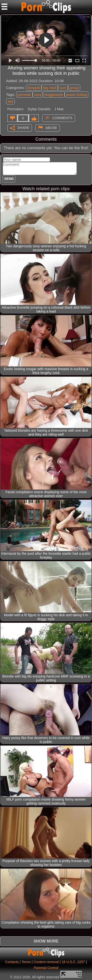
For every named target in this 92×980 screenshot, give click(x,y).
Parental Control (46, 968)
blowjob (34, 88)
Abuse (51, 127)
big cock (50, 88)
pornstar (24, 94)
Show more (46, 941)
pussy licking (76, 94)
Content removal (46, 962)
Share (23, 127)
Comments (62, 118)
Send (9, 179)
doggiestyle (54, 94)
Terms (26, 962)
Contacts (12, 962)
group (74, 88)
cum (63, 88)
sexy (38, 94)
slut (10, 101)
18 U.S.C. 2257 (73, 962)
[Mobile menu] (4, 7)
